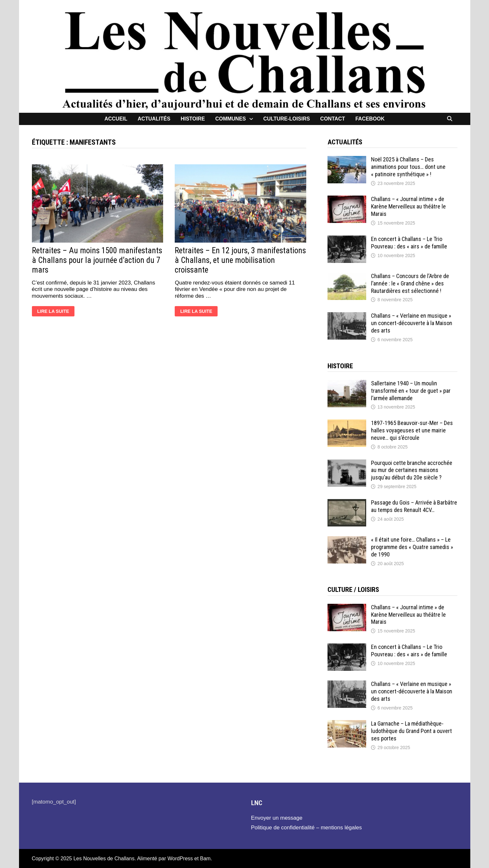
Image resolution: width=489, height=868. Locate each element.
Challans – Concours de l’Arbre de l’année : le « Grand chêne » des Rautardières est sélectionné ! (410, 283)
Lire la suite (54, 312)
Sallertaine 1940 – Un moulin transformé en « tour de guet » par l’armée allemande (411, 391)
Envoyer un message (277, 818)
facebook (370, 119)
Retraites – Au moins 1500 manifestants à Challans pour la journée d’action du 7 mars (97, 260)
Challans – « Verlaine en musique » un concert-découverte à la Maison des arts (412, 323)
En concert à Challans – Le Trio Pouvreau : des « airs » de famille (409, 243)
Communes (231, 119)
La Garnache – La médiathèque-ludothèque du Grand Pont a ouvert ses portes (411, 731)
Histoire (193, 119)
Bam (205, 858)
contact (333, 119)
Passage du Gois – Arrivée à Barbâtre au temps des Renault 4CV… (414, 506)
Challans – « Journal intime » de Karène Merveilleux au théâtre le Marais (408, 206)
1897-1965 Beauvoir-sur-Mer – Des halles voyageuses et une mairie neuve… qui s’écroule (412, 430)
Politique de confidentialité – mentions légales (307, 828)
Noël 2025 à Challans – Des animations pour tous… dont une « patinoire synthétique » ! (408, 167)
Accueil (116, 119)
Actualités (154, 119)
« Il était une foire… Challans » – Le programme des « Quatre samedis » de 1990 (412, 547)
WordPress (180, 858)
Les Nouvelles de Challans (104, 858)
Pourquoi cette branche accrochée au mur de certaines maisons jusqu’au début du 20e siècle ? (412, 470)
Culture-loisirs (287, 119)
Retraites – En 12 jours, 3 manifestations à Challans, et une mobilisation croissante (240, 260)
